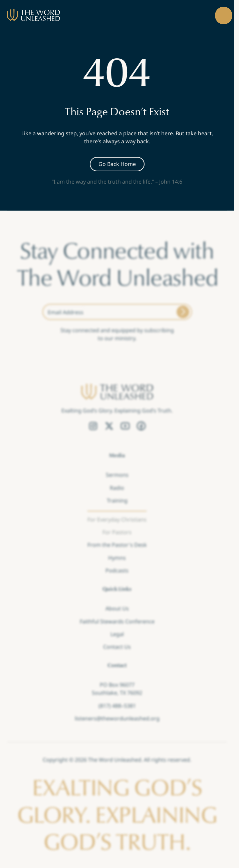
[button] (224, 15)
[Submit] (183, 312)
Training (117, 500)
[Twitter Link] (109, 426)
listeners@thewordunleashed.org (117, 718)
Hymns (117, 558)
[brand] (33, 15)
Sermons (117, 475)
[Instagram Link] (93, 426)
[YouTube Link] (125, 426)
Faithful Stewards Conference (117, 621)
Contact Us (117, 647)
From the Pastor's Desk (117, 545)
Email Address (66, 312)
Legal (117, 634)
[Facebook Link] (141, 426)
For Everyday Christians (117, 519)
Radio (117, 488)
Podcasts (117, 570)
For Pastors (117, 532)
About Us (117, 608)
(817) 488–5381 (117, 706)
